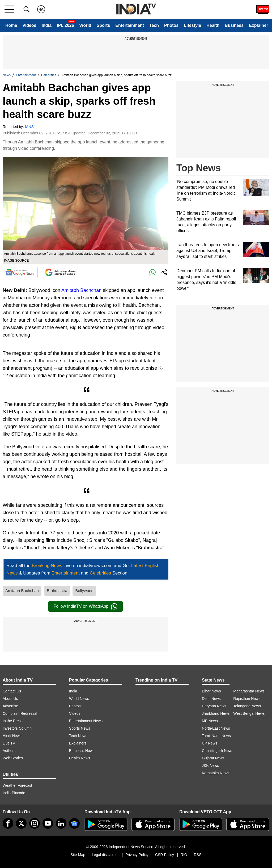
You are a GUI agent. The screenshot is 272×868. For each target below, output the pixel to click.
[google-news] (74, 823)
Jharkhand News (216, 713)
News (7, 75)
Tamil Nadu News (216, 736)
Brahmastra (57, 591)
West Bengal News (249, 713)
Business (234, 25)
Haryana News (214, 706)
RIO (184, 855)
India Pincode (14, 793)
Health (213, 25)
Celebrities (49, 75)
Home (11, 25)
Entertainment (130, 25)
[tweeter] (21, 823)
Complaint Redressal (20, 713)
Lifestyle (192, 25)
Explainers (78, 743)
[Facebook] (8, 823)
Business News (82, 751)
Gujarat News (213, 758)
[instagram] (35, 823)
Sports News (80, 728)
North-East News (216, 728)
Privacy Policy (137, 855)
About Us (10, 699)
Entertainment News (86, 721)
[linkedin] (61, 823)
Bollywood (84, 591)
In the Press (13, 721)
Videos (29, 25)
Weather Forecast (17, 785)
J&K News (211, 765)
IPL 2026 (65, 25)
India (47, 25)
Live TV (9, 743)
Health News (80, 758)
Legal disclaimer (105, 855)
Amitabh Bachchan (81, 290)
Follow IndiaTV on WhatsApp (86, 606)
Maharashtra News (249, 691)
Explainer (258, 25)
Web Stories (13, 758)
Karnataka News (216, 773)
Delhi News (211, 699)
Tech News (78, 736)
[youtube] (48, 823)
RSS (198, 855)
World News (79, 699)
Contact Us (12, 691)
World (85, 25)
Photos (171, 25)
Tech (154, 25)
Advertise (10, 706)
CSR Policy (165, 855)
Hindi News (12, 736)
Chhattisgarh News (218, 751)
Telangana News (247, 706)
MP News (210, 721)
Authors (9, 751)
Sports (103, 25)
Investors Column (17, 728)
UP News (210, 743)
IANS (29, 127)
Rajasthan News (247, 699)
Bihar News (211, 691)
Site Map (78, 855)
